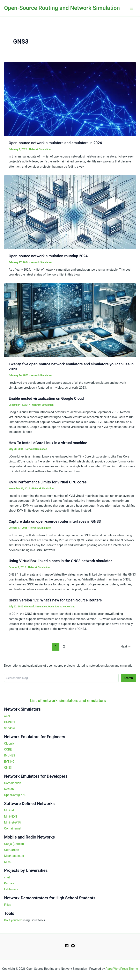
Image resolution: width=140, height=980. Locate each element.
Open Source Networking (62, 607)
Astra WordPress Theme (122, 969)
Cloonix (9, 744)
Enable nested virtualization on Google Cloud (46, 398)
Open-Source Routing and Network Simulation (62, 8)
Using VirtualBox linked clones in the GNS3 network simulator (60, 561)
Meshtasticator (14, 856)
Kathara (9, 883)
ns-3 (7, 716)
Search (128, 678)
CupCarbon (12, 850)
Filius (8, 905)
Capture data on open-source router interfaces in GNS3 (55, 521)
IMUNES (10, 755)
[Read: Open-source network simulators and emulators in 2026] (70, 99)
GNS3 (8, 768)
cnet (7, 877)
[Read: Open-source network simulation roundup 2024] (70, 212)
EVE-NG (9, 762)
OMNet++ (10, 722)
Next (126, 646)
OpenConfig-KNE (15, 795)
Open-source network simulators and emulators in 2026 (55, 143)
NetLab (9, 789)
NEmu (8, 862)
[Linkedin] (67, 946)
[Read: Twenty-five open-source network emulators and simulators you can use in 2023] (70, 320)
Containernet (13, 828)
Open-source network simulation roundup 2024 (48, 256)
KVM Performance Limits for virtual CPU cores (48, 482)
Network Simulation (40, 149)
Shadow (9, 728)
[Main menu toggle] (132, 8)
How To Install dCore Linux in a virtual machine (48, 443)
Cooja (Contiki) (14, 844)
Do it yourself (13, 920)
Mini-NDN (10, 817)
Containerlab (13, 783)
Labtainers (11, 889)
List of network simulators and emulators (68, 701)
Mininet (9, 810)
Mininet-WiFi (12, 822)
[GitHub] (73, 946)
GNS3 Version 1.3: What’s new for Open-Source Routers (55, 600)
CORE (8, 749)
